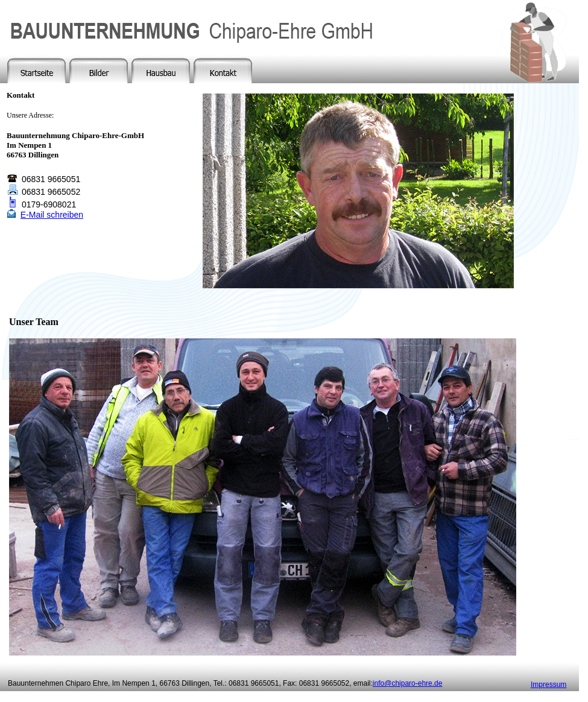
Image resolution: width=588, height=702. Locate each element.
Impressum (548, 685)
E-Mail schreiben (52, 215)
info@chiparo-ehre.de (408, 683)
